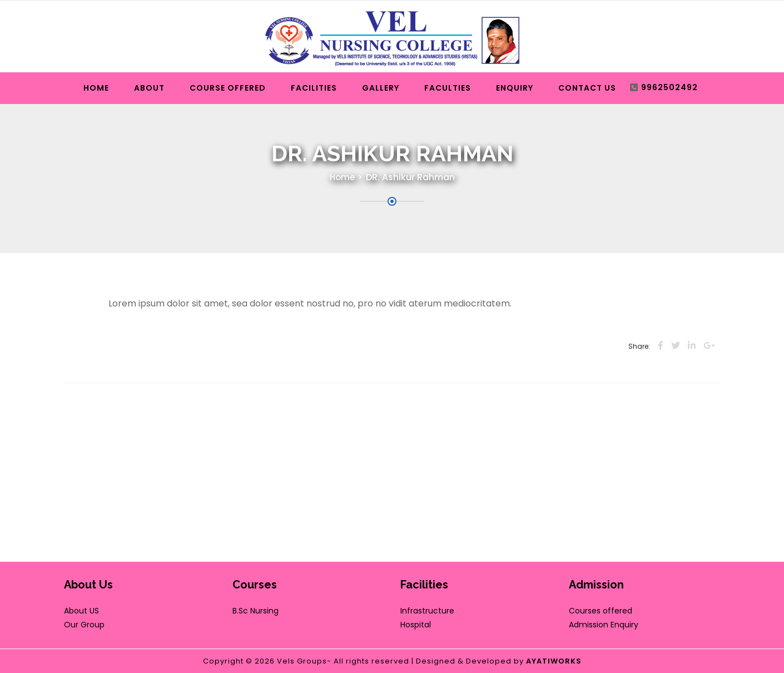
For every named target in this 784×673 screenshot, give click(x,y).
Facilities (314, 88)
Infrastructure (427, 611)
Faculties (448, 88)
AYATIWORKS (554, 661)
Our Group (84, 625)
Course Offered (228, 88)
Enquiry (515, 88)
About (149, 88)
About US (81, 611)
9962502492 (669, 87)
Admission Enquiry (604, 625)
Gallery (381, 88)
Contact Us (587, 88)
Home (96, 88)
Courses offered (601, 611)
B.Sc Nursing (255, 611)
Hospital (416, 625)
